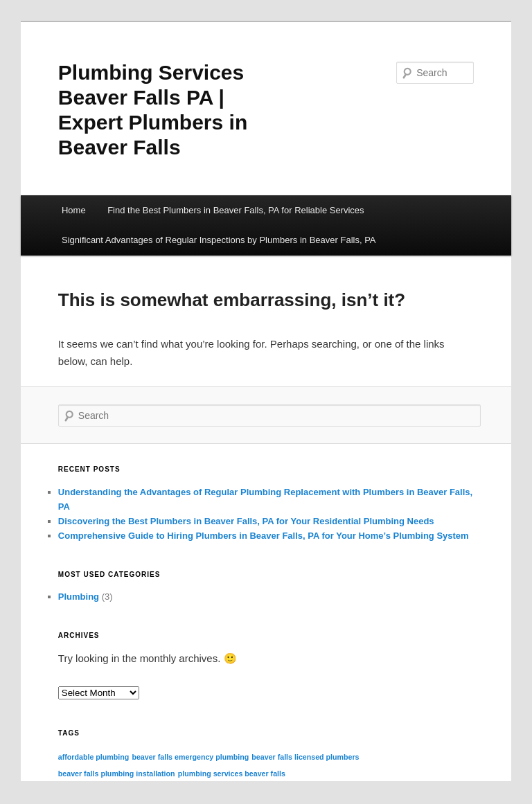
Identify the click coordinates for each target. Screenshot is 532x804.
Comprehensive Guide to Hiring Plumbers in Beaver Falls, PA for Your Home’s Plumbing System (264, 536)
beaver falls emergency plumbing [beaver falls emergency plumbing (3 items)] (190, 757)
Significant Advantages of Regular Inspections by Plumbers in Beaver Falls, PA (219, 240)
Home (74, 210)
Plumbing (79, 597)
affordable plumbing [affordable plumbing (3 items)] (94, 757)
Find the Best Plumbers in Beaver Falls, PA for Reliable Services (236, 210)
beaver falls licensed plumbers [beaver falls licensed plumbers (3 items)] (305, 757)
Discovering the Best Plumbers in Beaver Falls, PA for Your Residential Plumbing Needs (246, 521)
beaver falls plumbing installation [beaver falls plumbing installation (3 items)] (117, 774)
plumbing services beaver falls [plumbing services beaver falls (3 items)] (232, 774)
